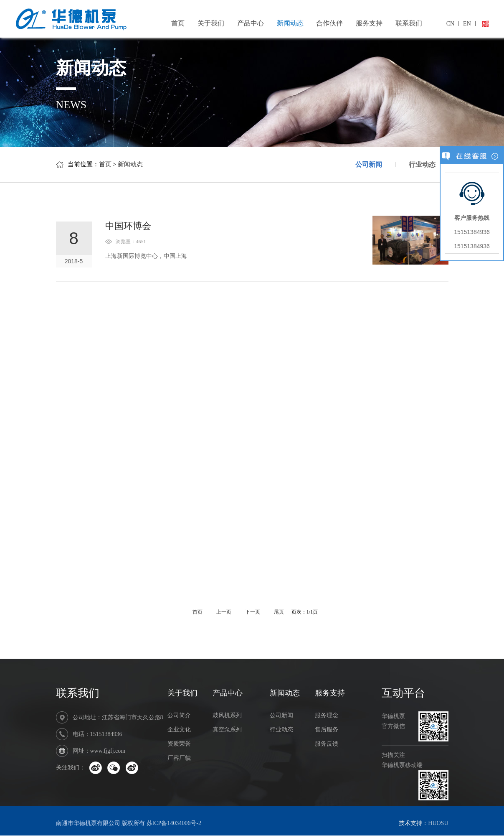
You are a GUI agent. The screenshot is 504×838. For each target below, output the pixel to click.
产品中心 (251, 23)
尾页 (280, 612)
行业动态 (422, 164)
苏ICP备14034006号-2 (174, 823)
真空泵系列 (227, 730)
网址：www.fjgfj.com (99, 751)
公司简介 (179, 715)
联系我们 (409, 23)
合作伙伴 (329, 23)
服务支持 (369, 23)
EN (467, 24)
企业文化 (179, 730)
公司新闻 (369, 172)
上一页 (224, 612)
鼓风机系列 (227, 715)
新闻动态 (290, 23)
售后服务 (327, 730)
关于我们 (211, 23)
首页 (178, 23)
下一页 (253, 612)
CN (450, 24)
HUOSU (438, 823)
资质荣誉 (179, 744)
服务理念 (327, 715)
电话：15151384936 (98, 734)
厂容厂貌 (179, 758)
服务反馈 (327, 744)
